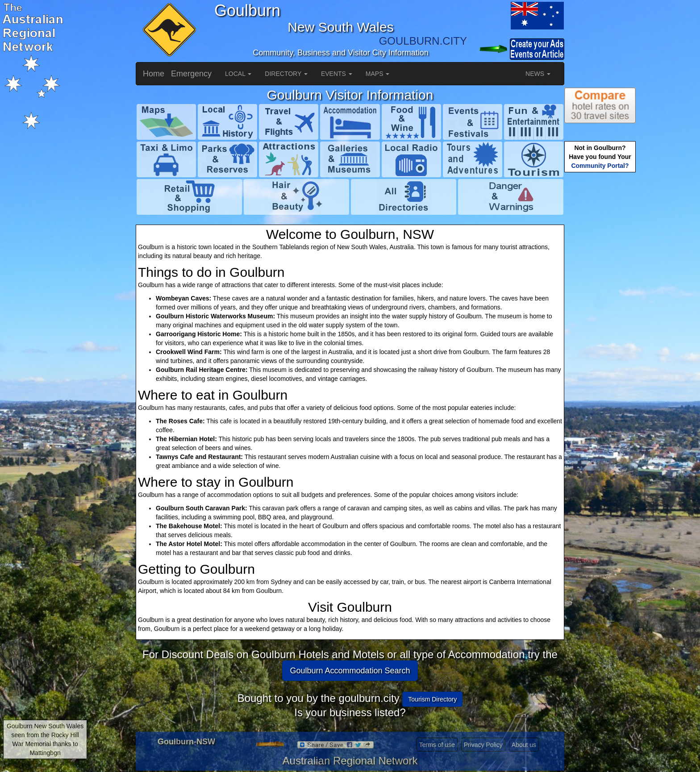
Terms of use (437, 745)
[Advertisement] (600, 315)
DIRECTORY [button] (286, 74)
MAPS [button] (378, 74)
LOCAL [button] (238, 74)
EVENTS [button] (337, 74)
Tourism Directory (432, 699)
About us (524, 745)
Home (154, 74)
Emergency (191, 74)
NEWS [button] (538, 74)
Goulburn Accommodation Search (350, 671)
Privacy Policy (483, 745)
